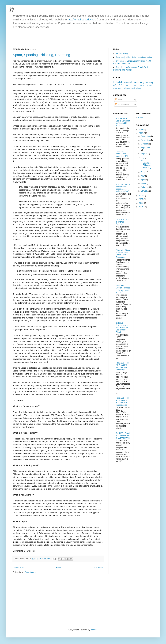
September (146, 148)
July (143, 157)
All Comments (122, 105)
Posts (119, 100)
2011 (141, 129)
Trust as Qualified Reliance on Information (134, 57)
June (143, 172)
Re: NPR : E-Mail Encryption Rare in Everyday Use (123, 436)
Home (59, 568)
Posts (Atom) (30, 572)
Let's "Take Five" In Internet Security (123, 222)
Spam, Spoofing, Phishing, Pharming (41, 55)
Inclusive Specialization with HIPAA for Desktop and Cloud (122, 328)
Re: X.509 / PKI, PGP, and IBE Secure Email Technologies (123, 366)
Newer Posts (19, 568)
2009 (141, 196)
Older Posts (98, 568)
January (145, 191)
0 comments (45, 559)
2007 (141, 199)
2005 (141, 207)
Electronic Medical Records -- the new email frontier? (123, 289)
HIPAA (118, 82)
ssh (140, 88)
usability (150, 83)
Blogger (94, 630)
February (145, 187)
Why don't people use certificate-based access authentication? (123, 188)
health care (126, 88)
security (139, 82)
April (143, 180)
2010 (141, 133)
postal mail (134, 88)
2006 (141, 203)
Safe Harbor (125, 85)
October (145, 144)
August (144, 154)
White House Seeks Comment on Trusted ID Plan (123, 122)
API (115, 85)
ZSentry (141, 85)
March (144, 183)
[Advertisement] (50, 38)
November (146, 140)
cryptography (118, 88)
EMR (135, 85)
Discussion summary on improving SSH (122, 154)
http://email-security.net (81, 20)
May (143, 176)
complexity (150, 85)
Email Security (122, 54)
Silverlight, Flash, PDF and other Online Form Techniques (123, 254)
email (128, 82)
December (146, 136)
